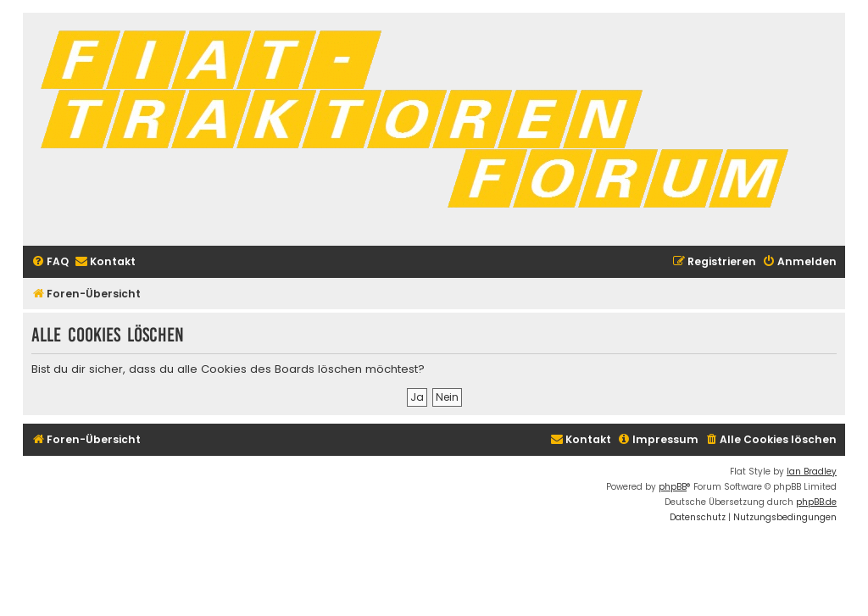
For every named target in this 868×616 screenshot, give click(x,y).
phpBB (673, 487)
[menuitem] (50, 262)
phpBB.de (816, 502)
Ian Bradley (812, 472)
